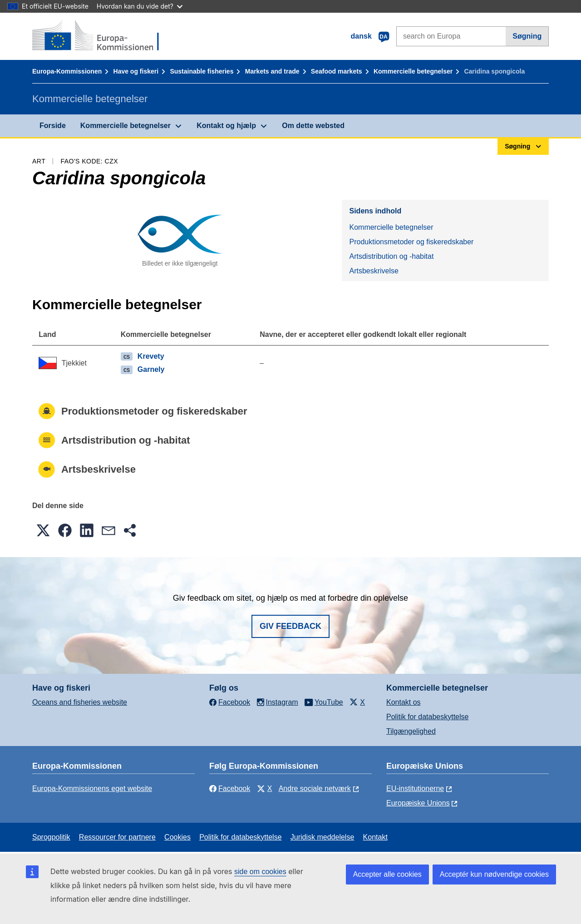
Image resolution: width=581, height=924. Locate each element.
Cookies (177, 837)
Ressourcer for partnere (117, 837)
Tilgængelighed (411, 731)
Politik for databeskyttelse (427, 717)
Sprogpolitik (51, 837)
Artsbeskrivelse (374, 271)
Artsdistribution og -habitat (391, 256)
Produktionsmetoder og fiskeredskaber (411, 242)
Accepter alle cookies (387, 874)
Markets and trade (272, 71)
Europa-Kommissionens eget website (92, 788)
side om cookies (260, 872)
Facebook (230, 788)
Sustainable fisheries (202, 71)
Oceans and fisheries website (80, 702)
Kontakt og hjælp (226, 126)
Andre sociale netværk (315, 788)
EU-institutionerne (415, 788)
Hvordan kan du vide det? (140, 6)
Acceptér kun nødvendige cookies (494, 874)
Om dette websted (313, 126)
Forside (53, 126)
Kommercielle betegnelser (413, 71)
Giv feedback (290, 626)
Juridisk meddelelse (323, 837)
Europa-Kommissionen (67, 71)
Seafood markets (337, 71)
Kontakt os (404, 702)
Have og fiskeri (136, 71)
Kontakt (375, 837)
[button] (43, 530)
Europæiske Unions (418, 803)
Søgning (527, 36)
